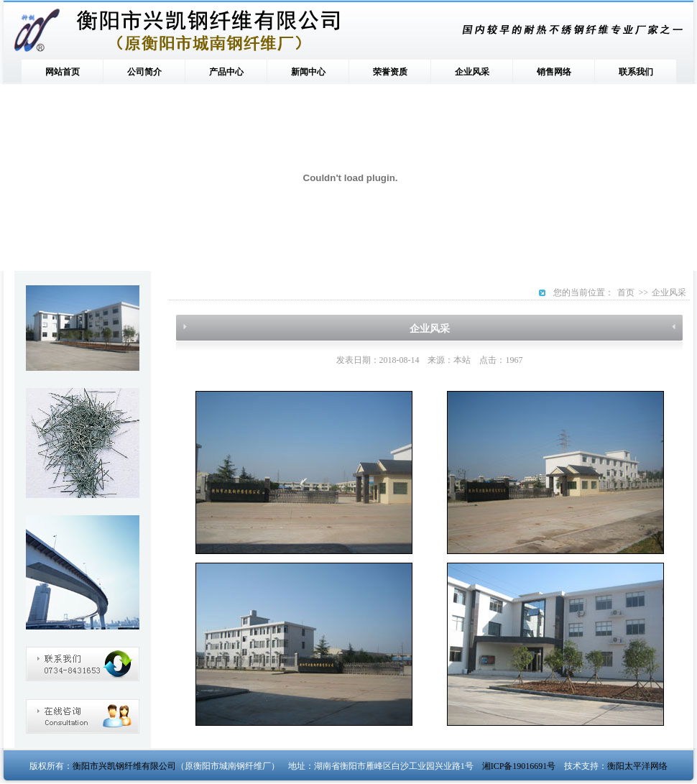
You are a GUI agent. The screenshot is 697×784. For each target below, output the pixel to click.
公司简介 (144, 72)
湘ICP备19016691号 (519, 766)
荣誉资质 (390, 72)
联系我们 (636, 72)
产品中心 (226, 72)
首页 (626, 292)
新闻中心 (308, 72)
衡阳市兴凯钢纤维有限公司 (124, 766)
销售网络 (554, 72)
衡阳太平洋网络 (637, 766)
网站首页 (63, 72)
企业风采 (472, 72)
